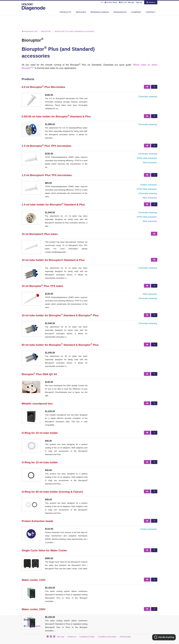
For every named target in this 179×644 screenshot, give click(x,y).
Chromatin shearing (148, 97)
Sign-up (139, 2)
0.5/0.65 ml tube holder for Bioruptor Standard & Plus (56, 116)
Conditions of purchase (107, 637)
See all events (33, 626)
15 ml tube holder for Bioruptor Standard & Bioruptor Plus (60, 315)
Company (136, 12)
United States (111, 2)
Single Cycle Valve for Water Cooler (44, 550)
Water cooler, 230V (34, 609)
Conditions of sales (87, 637)
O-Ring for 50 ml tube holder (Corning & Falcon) (52, 492)
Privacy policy (125, 637)
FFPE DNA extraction (147, 158)
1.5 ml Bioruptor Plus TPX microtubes (46, 146)
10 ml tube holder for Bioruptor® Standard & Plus (53, 260)
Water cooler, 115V (34, 580)
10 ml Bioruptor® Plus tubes (40, 234)
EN (102, 2)
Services (81, 12)
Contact (151, 12)
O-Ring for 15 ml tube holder (40, 462)
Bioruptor (33, 40)
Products (65, 12)
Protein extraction (149, 185)
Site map (60, 637)
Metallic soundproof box (37, 404)
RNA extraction (150, 162)
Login (131, 2)
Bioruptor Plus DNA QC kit (39, 374)
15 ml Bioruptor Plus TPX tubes (42, 286)
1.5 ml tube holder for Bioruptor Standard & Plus (53, 205)
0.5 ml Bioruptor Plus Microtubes (43, 87)
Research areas (100, 12)
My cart (123, 2)
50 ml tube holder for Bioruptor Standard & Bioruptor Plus (60, 345)
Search (151, 2)
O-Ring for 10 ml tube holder (40, 433)
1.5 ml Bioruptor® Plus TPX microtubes (47, 175)
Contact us (72, 637)
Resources (120, 12)
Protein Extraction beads (37, 521)
